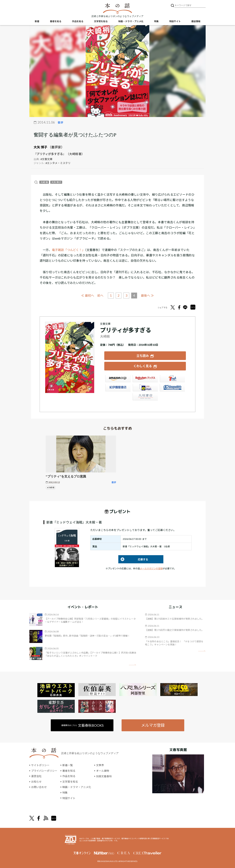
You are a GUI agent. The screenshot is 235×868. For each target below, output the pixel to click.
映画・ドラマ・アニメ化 (131, 21)
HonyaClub (172, 388)
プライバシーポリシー (44, 770)
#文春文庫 (46, 159)
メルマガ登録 (153, 725)
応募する (133, 559)
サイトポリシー (40, 765)
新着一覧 (68, 765)
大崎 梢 (44, 182)
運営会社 (36, 776)
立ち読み (143, 356)
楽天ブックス (145, 379)
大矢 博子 (40, 147)
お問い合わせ (39, 787)
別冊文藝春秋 (104, 776)
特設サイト (175, 21)
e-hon (145, 388)
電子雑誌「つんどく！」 (68, 250)
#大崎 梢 (51, 487)
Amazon (118, 379)
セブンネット (172, 379)
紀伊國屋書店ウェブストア (118, 388)
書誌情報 (196, 21)
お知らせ (36, 781)
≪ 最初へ (88, 295)
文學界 (100, 765)
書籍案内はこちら (83, 725)
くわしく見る (143, 366)
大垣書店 (145, 397)
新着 (37, 21)
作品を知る (78, 21)
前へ (100, 295)
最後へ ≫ (148, 295)
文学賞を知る (101, 21)
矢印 (132, 664)
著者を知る (56, 21)
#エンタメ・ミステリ (58, 163)
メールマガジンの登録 (151, 568)
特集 (156, 21)
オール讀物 (103, 770)
